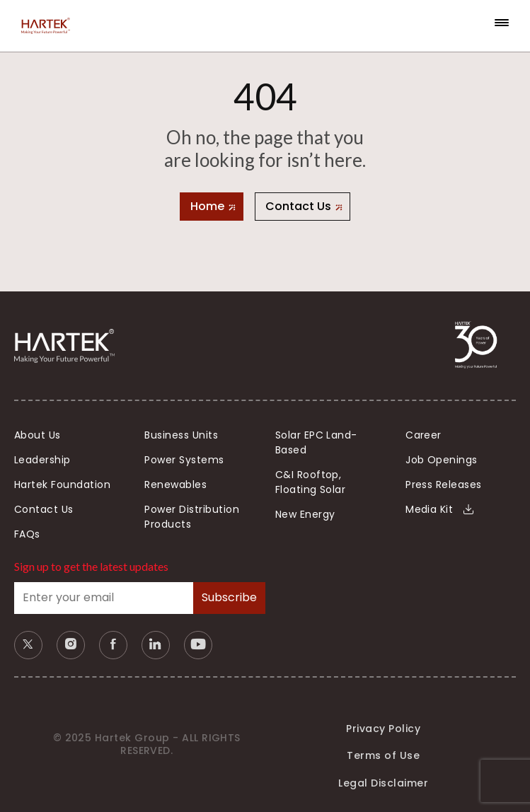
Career (424, 435)
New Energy (305, 514)
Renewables (175, 485)
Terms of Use (383, 755)
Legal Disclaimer (383, 783)
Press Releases (444, 485)
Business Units (181, 435)
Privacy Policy (383, 729)
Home (207, 206)
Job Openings (442, 460)
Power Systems (184, 460)
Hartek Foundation (62, 485)
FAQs (27, 534)
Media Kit (439, 509)
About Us (38, 435)
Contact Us (298, 206)
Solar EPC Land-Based (316, 442)
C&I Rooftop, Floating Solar (311, 482)
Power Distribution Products (192, 517)
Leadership (42, 460)
